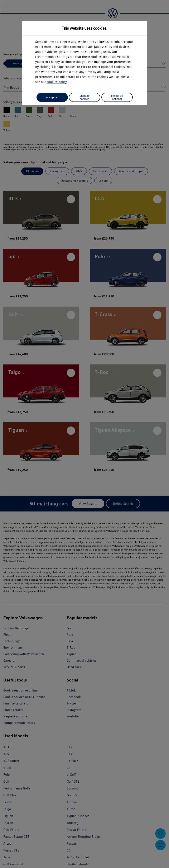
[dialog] (84, 434)
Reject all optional (117, 97)
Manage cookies (84, 97)
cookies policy (57, 82)
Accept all (52, 97)
